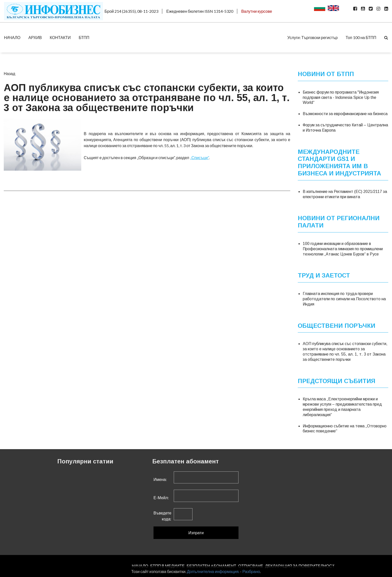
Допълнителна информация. (213, 571)
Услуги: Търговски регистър (312, 37)
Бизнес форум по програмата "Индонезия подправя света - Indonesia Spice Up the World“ (341, 97)
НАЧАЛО (12, 37)
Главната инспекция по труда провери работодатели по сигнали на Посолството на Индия (344, 299)
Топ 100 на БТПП (361, 37)
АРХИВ (35, 37)
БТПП (84, 37)
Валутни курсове (257, 11)
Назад (9, 73)
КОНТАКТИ (60, 37)
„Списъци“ (199, 158)
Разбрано (251, 571)
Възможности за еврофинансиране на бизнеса (345, 114)
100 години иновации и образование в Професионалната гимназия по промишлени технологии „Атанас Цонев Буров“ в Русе (343, 249)
